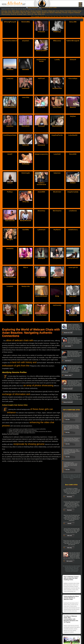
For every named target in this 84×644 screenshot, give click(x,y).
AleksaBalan (10, 305)
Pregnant (71, 13)
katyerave (57, 173)
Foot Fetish (68, 11)
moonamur (41, 145)
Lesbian (34, 13)
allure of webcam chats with (20, 340)
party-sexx (41, 107)
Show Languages (35, 16)
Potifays (10, 192)
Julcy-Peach (57, 107)
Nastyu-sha (26, 286)
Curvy (58, 11)
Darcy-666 (73, 22)
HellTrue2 (41, 78)
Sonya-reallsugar (10, 267)
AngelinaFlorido (57, 135)
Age (46, 16)
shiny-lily (26, 192)
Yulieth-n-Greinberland (41, 174)
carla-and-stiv (10, 211)
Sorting (75, 16)
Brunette (44, 11)
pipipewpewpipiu (41, 286)
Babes (18, 11)
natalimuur (26, 88)
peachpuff (41, 248)
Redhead (77, 13)
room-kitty (26, 97)
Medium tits (45, 13)
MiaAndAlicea (57, 126)
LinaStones (73, 211)
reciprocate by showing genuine (29, 444)
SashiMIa (26, 230)
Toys (36, 14)
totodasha (10, 248)
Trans (80, 6)
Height (67, 16)
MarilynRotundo (26, 211)
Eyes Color (50, 16)
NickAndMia (26, 22)
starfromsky (57, 305)
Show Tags (80, 16)
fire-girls (10, 230)
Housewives (16, 13)
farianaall (41, 126)
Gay (80, 4)
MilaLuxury (57, 41)
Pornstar (65, 13)
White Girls (41, 14)
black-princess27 (73, 248)
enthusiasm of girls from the (16, 366)
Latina (29, 13)
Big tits (28, 11)
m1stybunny (57, 248)
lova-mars (73, 286)
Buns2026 (73, 154)
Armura (10, 173)
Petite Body (58, 13)
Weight (71, 16)
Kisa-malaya (73, 78)
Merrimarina (57, 211)
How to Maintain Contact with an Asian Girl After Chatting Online (71, 578)
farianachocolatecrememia (13, 41)
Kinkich (73, 173)
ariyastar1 (26, 41)
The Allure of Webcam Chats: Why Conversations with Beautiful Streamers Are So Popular (71, 619)
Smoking (20, 14)
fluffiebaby (26, 164)
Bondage (38, 11)
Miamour (73, 107)
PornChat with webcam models (49, 8)
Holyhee (73, 116)
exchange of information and (16, 394)
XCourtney (41, 211)
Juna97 (10, 154)
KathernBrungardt (73, 41)
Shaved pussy (6, 14)
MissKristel (57, 192)
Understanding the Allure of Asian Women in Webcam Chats (71, 598)
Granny (74, 11)
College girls (51, 11)
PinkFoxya (57, 32)
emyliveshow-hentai (41, 60)
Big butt (23, 11)
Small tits (13, 14)
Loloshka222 (73, 135)
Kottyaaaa (41, 32)
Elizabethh (57, 267)
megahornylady (73, 192)
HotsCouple (26, 173)
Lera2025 (10, 286)
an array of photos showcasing (38, 385)
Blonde (33, 11)
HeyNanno (57, 230)
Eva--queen (41, 267)
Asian (9, 11)
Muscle (52, 13)
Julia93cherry (73, 230)
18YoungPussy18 (10, 22)
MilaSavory (73, 305)
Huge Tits (23, 13)
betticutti (26, 145)
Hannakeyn (26, 126)
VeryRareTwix (57, 88)
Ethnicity (42, 16)
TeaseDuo (10, 69)
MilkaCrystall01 (41, 50)
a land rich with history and (23, 362)
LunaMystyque (41, 305)
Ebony (62, 11)
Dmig (57, 286)
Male (80, 3)
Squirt (25, 14)
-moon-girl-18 (73, 267)
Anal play (4, 11)
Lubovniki (26, 305)
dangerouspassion (41, 154)
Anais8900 (41, 192)
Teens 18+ (30, 14)
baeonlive (10, 126)
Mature (39, 13)
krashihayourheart (10, 135)
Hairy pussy (8, 13)
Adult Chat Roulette (33, 8)
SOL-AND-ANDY (26, 248)
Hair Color (56, 16)
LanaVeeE (57, 154)
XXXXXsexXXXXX (10, 107)
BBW (13, 11)
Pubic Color (62, 16)
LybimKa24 (41, 230)
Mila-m (26, 267)
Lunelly (57, 60)
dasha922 (26, 69)
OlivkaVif (73, 60)
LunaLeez (10, 78)
